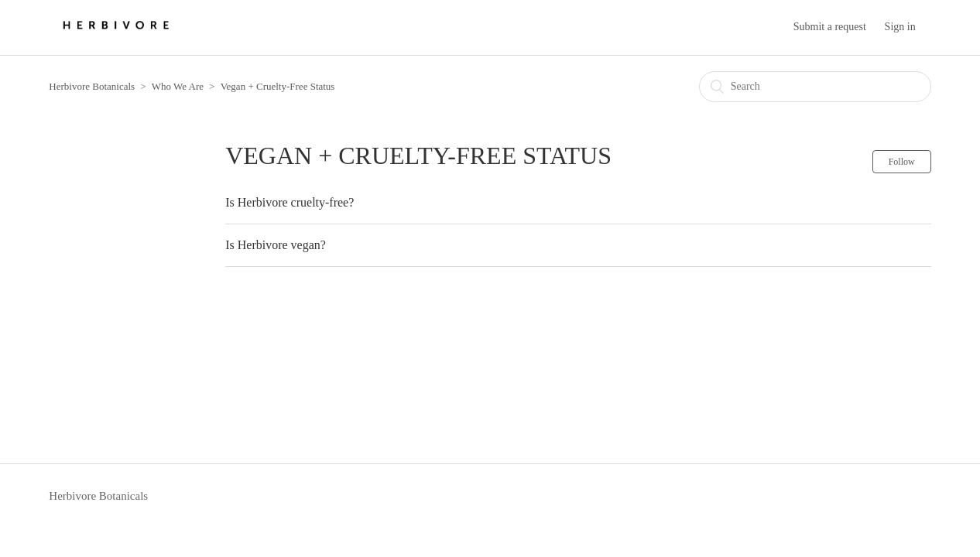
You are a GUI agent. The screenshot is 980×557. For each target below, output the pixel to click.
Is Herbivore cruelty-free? (290, 202)
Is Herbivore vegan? (276, 245)
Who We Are (178, 86)
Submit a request (830, 27)
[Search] (815, 87)
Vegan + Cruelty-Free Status (278, 86)
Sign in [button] (900, 27)
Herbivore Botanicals (92, 86)
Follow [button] (902, 162)
